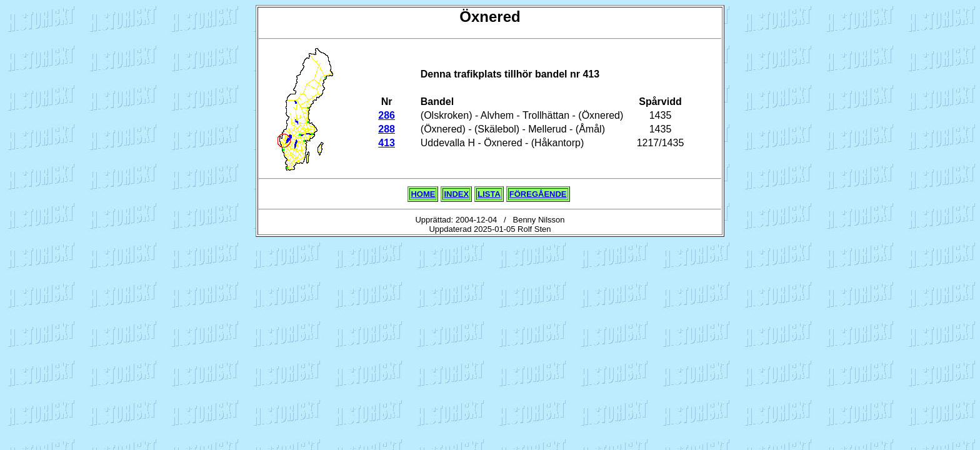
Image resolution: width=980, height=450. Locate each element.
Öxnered (490, 17)
